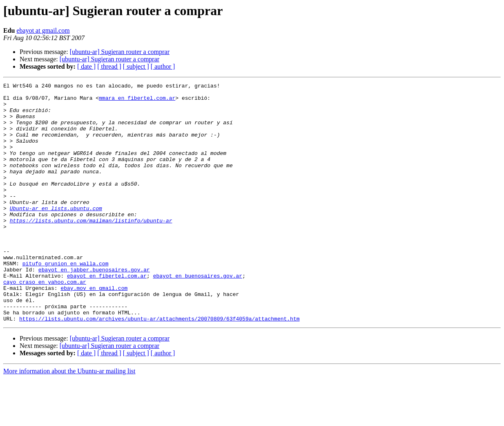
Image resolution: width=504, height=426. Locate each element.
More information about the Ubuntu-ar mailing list (69, 419)
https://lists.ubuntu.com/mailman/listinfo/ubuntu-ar (91, 249)
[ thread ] (109, 66)
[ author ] (163, 66)
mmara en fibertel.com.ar (137, 101)
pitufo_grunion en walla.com (66, 300)
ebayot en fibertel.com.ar (107, 315)
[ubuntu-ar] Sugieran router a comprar (120, 52)
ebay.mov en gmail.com (94, 330)
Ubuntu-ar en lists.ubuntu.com (56, 234)
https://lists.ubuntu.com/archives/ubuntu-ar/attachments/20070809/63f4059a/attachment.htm (159, 366)
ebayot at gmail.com (43, 30)
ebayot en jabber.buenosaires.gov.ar (94, 307)
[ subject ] (136, 66)
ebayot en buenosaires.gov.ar (198, 315)
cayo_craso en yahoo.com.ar (45, 322)
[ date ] (86, 66)
